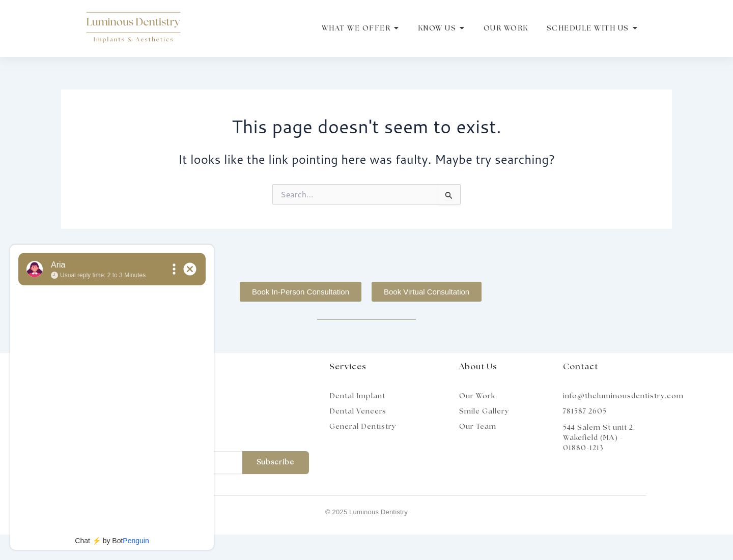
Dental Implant (357, 396)
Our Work (477, 396)
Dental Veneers (358, 411)
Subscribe (275, 462)
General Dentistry (363, 427)
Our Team (478, 427)
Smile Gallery (484, 411)
